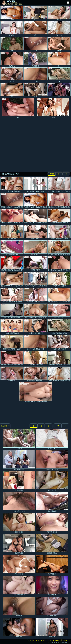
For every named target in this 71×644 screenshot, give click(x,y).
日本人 (12, 13)
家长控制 (64, 640)
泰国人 (59, 44)
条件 (37, 640)
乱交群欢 (35, 75)
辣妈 (59, 59)
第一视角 (59, 29)
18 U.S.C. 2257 (46, 640)
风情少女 (12, 59)
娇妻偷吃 (12, 29)
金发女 (35, 29)
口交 (35, 44)
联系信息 (31, 640)
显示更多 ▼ (5, 426)
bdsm (59, 13)
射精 (35, 90)
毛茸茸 (12, 75)
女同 (12, 44)
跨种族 (53, 108)
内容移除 (56, 640)
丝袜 (18, 108)
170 (58, 426)
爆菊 (12, 90)
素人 (35, 13)
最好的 (52, 174)
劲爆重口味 (35, 59)
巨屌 (59, 90)
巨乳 (59, 75)
